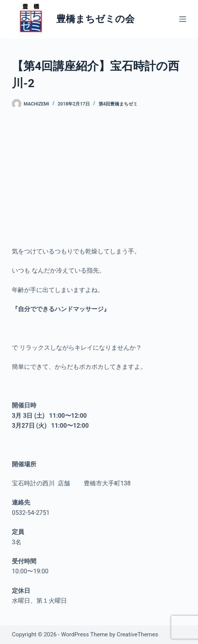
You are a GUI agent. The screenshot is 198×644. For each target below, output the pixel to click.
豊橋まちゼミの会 (95, 19)
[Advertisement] (99, 178)
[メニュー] (183, 19)
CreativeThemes (137, 634)
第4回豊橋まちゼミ (118, 104)
